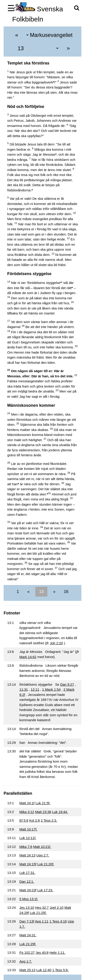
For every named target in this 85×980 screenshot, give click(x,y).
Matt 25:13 (28, 970)
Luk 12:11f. (28, 838)
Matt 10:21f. (42, 847)
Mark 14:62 (28, 657)
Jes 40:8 (42, 953)
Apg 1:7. (26, 961)
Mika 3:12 (27, 812)
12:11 (35, 689)
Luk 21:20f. (46, 864)
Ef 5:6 (24, 820)
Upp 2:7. (43, 855)
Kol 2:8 (35, 820)
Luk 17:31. (27, 873)
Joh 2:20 (56, 643)
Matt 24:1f (27, 803)
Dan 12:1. (27, 881)
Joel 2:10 (57, 907)
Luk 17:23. (45, 890)
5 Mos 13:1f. (29, 899)
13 (41, 592)
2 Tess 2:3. (49, 820)
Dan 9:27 (67, 684)
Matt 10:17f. (28, 829)
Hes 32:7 (42, 907)
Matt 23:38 (43, 812)
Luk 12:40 (44, 970)
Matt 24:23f (28, 890)
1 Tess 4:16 (58, 921)
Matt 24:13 (28, 855)
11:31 (24, 689)
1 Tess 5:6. (61, 970)
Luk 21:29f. (28, 944)
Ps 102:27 (27, 953)
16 (66, 592)
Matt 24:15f (28, 864)
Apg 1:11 (42, 921)
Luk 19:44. (60, 812)
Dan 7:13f (27, 921)
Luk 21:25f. (38, 913)
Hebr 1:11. (57, 953)
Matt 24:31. (28, 935)
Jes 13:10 (27, 907)
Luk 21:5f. (43, 803)
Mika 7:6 (26, 847)
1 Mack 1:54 (51, 689)
